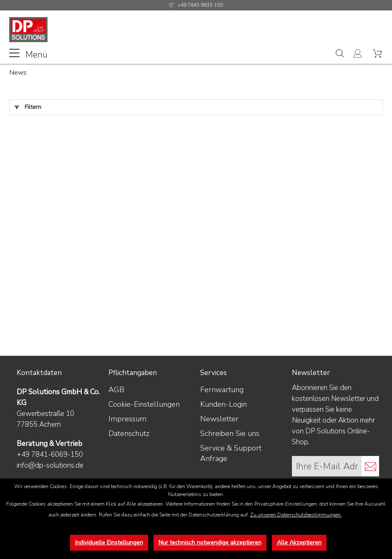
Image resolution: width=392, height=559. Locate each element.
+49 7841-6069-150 (50, 455)
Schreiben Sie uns (230, 433)
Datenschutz (129, 433)
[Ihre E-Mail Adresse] (327, 466)
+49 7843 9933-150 (200, 5)
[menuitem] (28, 54)
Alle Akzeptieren (299, 543)
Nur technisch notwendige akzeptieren (210, 543)
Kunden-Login (224, 404)
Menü (28, 54)
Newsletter (219, 419)
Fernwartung (222, 390)
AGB (116, 390)
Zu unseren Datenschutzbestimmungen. (296, 515)
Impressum (127, 419)
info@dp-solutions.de (50, 465)
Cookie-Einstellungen (144, 404)
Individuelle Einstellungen (109, 543)
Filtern (28, 106)
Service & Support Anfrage (231, 453)
